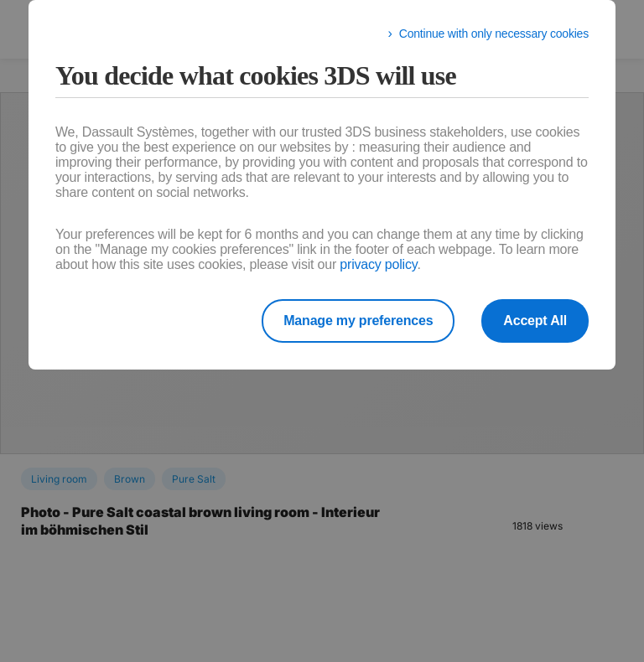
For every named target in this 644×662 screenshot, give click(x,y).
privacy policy (378, 264)
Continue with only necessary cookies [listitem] (494, 34)
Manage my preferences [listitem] (358, 321)
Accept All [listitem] (535, 321)
